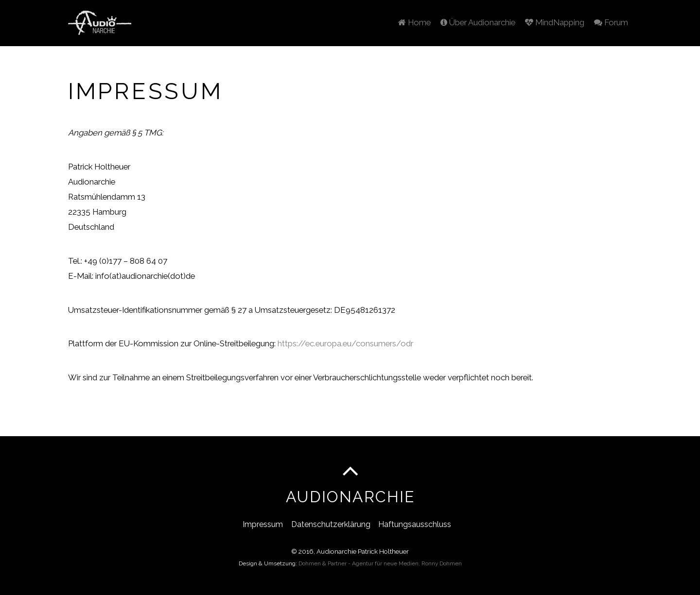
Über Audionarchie (469, 20)
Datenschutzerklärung (331, 523)
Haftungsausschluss (415, 523)
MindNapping (549, 20)
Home (402, 20)
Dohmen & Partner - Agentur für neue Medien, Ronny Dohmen (380, 563)
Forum (609, 20)
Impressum (263, 523)
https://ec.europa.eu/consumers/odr (345, 342)
